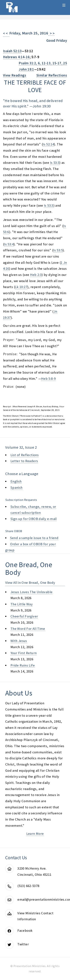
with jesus (19, 641)
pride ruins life (23, 665)
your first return (24, 653)
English (16, 481)
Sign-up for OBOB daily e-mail (34, 519)
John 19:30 (42, 106)
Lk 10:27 (21, 287)
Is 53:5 (58, 250)
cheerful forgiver (24, 616)
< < (6, 33)
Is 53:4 (9, 244)
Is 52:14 (48, 144)
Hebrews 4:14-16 (16, 57)
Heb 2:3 (36, 275)
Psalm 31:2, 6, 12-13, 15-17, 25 (43, 63)
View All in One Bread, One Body (30, 583)
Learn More (35, 834)
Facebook (25, 930)
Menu (64, 5)
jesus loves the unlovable (31, 592)
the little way (22, 604)
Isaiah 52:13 (12, 51)
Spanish (17, 487)
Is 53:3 (55, 163)
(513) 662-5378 (28, 886)
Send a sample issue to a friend (34, 538)
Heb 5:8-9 (48, 379)
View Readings (15, 75)
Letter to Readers (24, 461)
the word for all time (28, 629)
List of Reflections (25, 455)
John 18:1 (26, 69)
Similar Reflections (52, 75)
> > (51, 33)
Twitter (23, 944)
